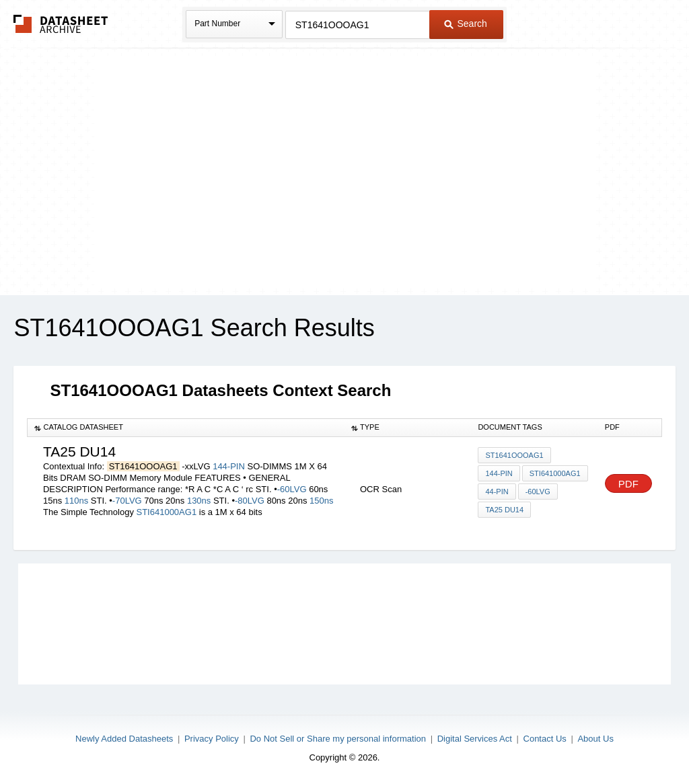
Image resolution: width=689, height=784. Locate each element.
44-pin (497, 492)
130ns (199, 501)
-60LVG (292, 489)
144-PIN (229, 466)
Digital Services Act (475, 739)
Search (466, 24)
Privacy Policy (212, 739)
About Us (595, 739)
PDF (628, 484)
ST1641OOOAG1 (514, 455)
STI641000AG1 (167, 512)
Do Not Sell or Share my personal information (338, 739)
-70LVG (127, 501)
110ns (76, 501)
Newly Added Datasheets (124, 739)
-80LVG (250, 501)
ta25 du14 (504, 510)
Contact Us (545, 739)
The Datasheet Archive (61, 24)
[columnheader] (186, 428)
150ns (321, 501)
